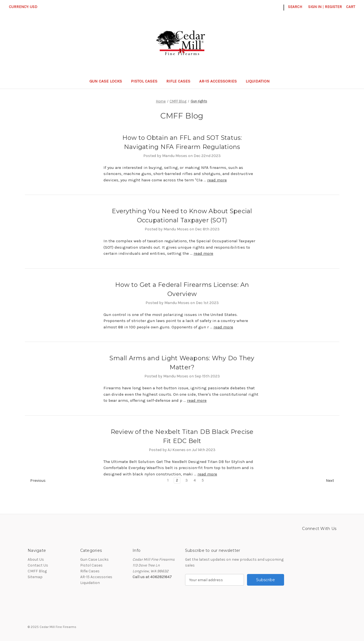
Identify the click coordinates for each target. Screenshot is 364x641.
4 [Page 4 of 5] (195, 480)
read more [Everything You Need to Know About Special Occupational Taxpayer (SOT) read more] (203, 253)
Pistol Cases (144, 81)
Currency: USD (25, 7)
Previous (35, 481)
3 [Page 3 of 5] (187, 480)
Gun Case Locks (106, 81)
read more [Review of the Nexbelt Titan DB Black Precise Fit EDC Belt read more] (207, 474)
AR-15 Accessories (218, 81)
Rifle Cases (178, 81)
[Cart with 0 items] (351, 7)
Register (333, 7)
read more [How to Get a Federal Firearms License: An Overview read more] (223, 327)
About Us (36, 559)
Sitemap (35, 577)
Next (332, 481)
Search (295, 7)
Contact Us (38, 565)
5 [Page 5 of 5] (203, 480)
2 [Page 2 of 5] (177, 480)
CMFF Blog (37, 571)
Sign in (315, 7)
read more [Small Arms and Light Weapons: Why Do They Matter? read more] (197, 400)
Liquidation (260, 81)
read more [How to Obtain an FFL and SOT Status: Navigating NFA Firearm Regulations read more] (217, 180)
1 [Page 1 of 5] (168, 480)
